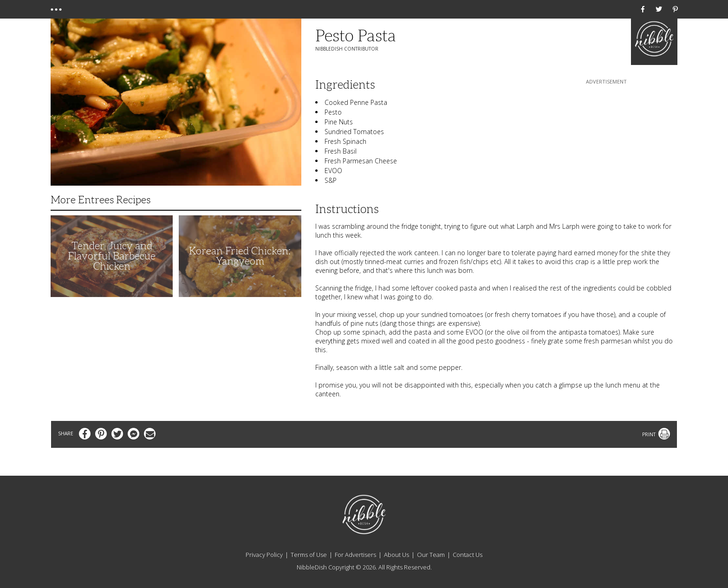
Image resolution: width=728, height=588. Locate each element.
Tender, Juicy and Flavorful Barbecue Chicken (112, 256)
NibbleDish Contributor (347, 49)
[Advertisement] (606, 144)
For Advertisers (355, 555)
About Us (396, 555)
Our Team (431, 555)
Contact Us (468, 555)
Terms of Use (309, 555)
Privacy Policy (264, 555)
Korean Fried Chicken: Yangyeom (240, 256)
